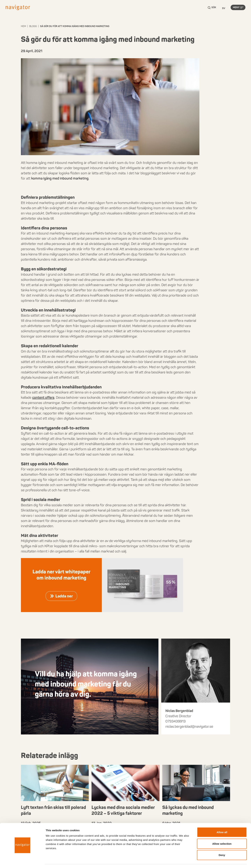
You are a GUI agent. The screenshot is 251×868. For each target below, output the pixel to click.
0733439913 (176, 721)
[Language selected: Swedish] (224, 8)
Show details (183, 861)
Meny (236, 8)
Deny (222, 845)
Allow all (222, 822)
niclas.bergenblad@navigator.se (189, 726)
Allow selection (222, 834)
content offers (43, 397)
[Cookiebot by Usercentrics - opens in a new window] (23, 861)
